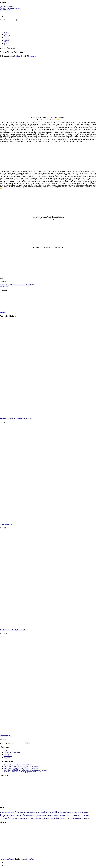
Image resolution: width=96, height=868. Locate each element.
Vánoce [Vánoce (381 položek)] (47, 818)
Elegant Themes (9, 859)
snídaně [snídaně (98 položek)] (15, 818)
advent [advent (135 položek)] (2, 812)
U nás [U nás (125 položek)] (27, 818)
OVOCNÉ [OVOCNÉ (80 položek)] (68, 816)
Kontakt (6, 751)
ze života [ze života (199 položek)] (68, 818)
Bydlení (6, 33)
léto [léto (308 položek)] (38, 815)
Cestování (7, 36)
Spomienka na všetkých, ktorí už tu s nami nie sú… (16, 419)
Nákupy (6, 45)
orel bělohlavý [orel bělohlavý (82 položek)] (55, 816)
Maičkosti (17, 56)
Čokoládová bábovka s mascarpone (11, 8)
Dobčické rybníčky (6, 10)
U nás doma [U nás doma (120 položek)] (33, 818)
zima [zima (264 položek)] (74, 818)
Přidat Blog (7, 754)
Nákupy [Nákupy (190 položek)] (48, 815)
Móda (5, 43)
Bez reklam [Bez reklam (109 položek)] (11, 812)
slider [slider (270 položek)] (10, 818)
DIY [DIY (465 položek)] (57, 812)
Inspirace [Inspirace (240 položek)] (86, 812)
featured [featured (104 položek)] (69, 812)
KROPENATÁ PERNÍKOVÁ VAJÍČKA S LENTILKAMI (21, 767)
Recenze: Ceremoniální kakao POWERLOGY (18, 765)
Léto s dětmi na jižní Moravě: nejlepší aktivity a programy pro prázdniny (26, 770)
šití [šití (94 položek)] (89, 818)
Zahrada (6, 42)
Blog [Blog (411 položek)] (17, 812)
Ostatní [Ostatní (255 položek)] (62, 815)
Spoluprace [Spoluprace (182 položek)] (21, 818)
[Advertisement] (48, 75)
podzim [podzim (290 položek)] (77, 815)
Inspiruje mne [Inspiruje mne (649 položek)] (8, 815)
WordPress (31, 859)
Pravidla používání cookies (12, 752)
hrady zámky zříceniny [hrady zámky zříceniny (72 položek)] (77, 813)
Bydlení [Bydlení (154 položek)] (22, 812)
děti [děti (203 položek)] (65, 812)
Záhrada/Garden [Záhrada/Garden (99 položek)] (81, 818)
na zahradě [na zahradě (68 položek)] (43, 816)
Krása (5, 34)
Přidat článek (8, 756)
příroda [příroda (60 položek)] (82, 816)
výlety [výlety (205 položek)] (53, 818)
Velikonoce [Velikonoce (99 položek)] (40, 818)
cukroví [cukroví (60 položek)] (42, 813)
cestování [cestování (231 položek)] (29, 812)
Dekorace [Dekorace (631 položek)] (49, 812)
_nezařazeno (33, 56)
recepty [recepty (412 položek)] (4, 818)
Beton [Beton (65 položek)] (6, 813)
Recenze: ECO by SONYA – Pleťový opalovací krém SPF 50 (22, 772)
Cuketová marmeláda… (7, 7)
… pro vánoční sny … (7, 524)
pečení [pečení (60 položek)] (72, 816)
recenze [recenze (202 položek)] (87, 815)
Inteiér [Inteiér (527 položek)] (19, 815)
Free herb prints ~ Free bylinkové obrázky (14, 630)
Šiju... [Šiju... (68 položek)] (87, 819)
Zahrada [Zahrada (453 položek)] (60, 818)
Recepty (6, 40)
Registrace (7, 758)
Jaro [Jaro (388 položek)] (25, 815)
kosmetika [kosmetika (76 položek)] (29, 816)
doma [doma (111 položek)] (61, 812)
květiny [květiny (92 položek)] (34, 816)
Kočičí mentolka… (6, 736)
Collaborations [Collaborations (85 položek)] (37, 812)
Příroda (6, 37)
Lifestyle (6, 39)
